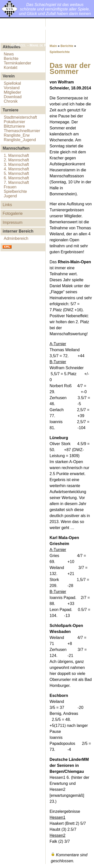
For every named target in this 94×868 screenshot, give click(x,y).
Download (13, 97)
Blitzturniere (14, 126)
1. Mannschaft (16, 155)
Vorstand (12, 88)
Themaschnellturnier (22, 131)
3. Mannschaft (16, 164)
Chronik (11, 101)
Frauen (10, 187)
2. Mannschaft (16, 160)
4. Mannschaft (16, 169)
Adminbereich (16, 238)
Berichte (11, 59)
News (9, 54)
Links (7, 205)
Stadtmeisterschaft (20, 117)
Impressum (12, 222)
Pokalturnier (14, 122)
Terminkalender (17, 63)
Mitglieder (12, 92)
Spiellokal (12, 83)
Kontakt (11, 68)
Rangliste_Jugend (20, 140)
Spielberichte (15, 191)
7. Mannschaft (16, 182)
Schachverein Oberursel (32, 32)
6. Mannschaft (16, 178)
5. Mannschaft (16, 173)
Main (53, 46)
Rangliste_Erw (17, 135)
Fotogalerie (13, 213)
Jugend (10, 196)
